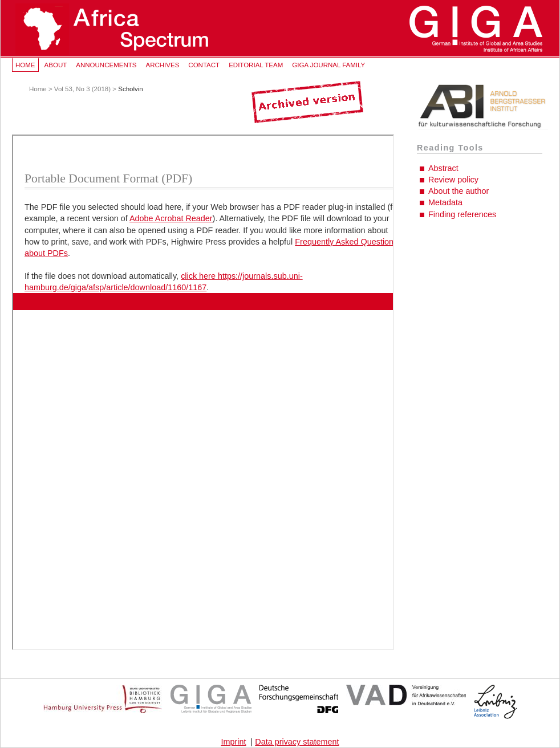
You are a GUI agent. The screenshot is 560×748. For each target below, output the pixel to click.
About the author (458, 191)
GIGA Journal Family (328, 65)
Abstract (443, 168)
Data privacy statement (297, 742)
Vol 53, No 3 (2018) (82, 89)
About (56, 65)
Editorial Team (256, 65)
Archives (162, 65)
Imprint (234, 742)
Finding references (462, 214)
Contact (204, 65)
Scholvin (131, 89)
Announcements (106, 65)
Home (25, 65)
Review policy (453, 180)
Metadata (445, 202)
